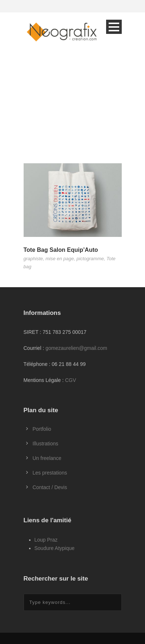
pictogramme (90, 259)
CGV (71, 380)
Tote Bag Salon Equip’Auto (61, 250)
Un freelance (47, 458)
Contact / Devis (50, 487)
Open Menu (114, 27)
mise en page (60, 259)
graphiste (33, 259)
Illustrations (46, 444)
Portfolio (42, 429)
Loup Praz (46, 540)
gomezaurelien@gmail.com (76, 348)
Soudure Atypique (55, 548)
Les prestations (50, 473)
